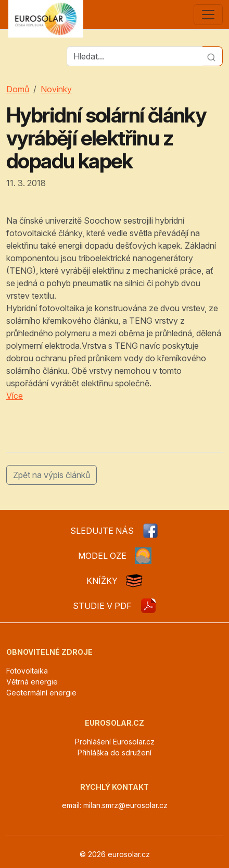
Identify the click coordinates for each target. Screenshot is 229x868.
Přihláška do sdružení (115, 753)
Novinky (56, 89)
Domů (18, 89)
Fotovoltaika (27, 671)
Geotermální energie (41, 693)
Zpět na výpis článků (52, 475)
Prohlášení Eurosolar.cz (115, 742)
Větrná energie (32, 682)
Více (15, 396)
